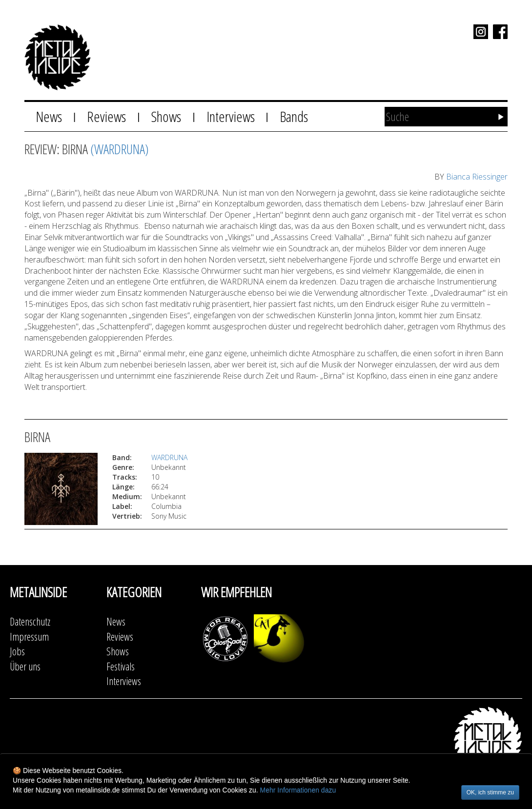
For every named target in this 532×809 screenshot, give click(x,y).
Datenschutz (30, 621)
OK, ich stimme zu (490, 792)
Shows (166, 116)
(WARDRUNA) (120, 149)
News (49, 116)
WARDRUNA (169, 457)
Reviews (106, 116)
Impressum (29, 637)
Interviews (231, 116)
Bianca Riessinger (477, 177)
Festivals (121, 666)
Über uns (25, 666)
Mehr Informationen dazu (298, 790)
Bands (294, 116)
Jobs (17, 651)
